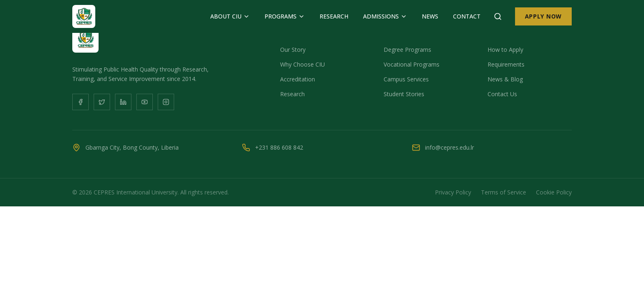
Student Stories (404, 94)
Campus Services (406, 79)
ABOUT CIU (230, 16)
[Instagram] (166, 102)
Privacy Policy (453, 192)
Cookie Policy (554, 192)
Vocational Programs (412, 64)
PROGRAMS (285, 16)
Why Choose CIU (302, 64)
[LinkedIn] (123, 102)
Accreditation (298, 79)
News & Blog (505, 79)
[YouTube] (145, 102)
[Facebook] (80, 102)
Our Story (293, 50)
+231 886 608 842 (279, 147)
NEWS (430, 16)
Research (292, 94)
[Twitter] (102, 102)
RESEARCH (334, 16)
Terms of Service (504, 192)
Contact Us (502, 94)
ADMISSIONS (385, 16)
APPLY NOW (543, 16)
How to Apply (505, 50)
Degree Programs (407, 50)
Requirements (506, 64)
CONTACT (467, 16)
